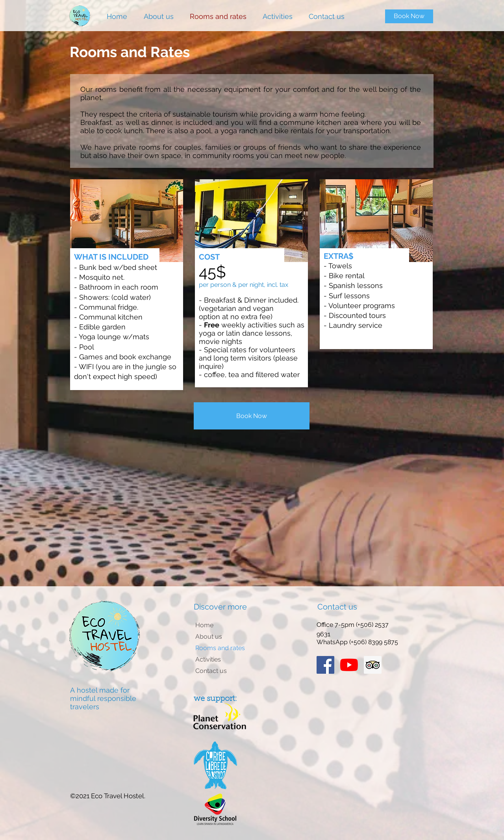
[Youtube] (349, 665)
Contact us (211, 671)
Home (204, 625)
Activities (208, 659)
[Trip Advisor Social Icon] (373, 665)
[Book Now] (409, 16)
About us (209, 637)
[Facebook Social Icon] (325, 665)
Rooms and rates (220, 648)
